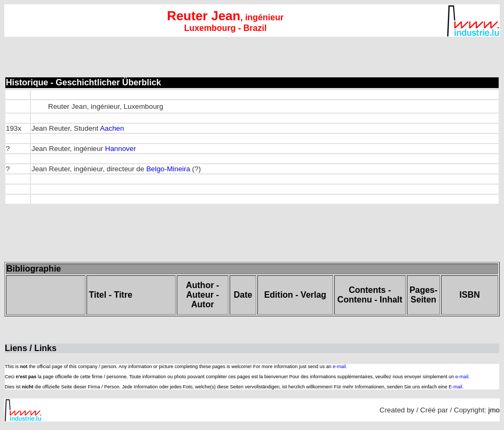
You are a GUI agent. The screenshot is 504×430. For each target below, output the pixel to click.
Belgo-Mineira (168, 169)
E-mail (455, 387)
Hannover (121, 149)
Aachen (112, 128)
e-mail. (340, 367)
